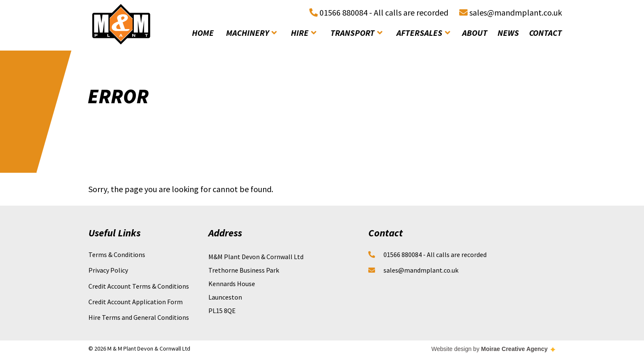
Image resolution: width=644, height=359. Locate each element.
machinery (251, 33)
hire (303, 33)
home (203, 33)
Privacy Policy (108, 270)
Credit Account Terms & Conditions (139, 286)
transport (356, 33)
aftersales (423, 33)
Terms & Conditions (117, 255)
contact (546, 33)
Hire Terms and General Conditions (139, 317)
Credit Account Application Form (136, 302)
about (475, 33)
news (508, 33)
